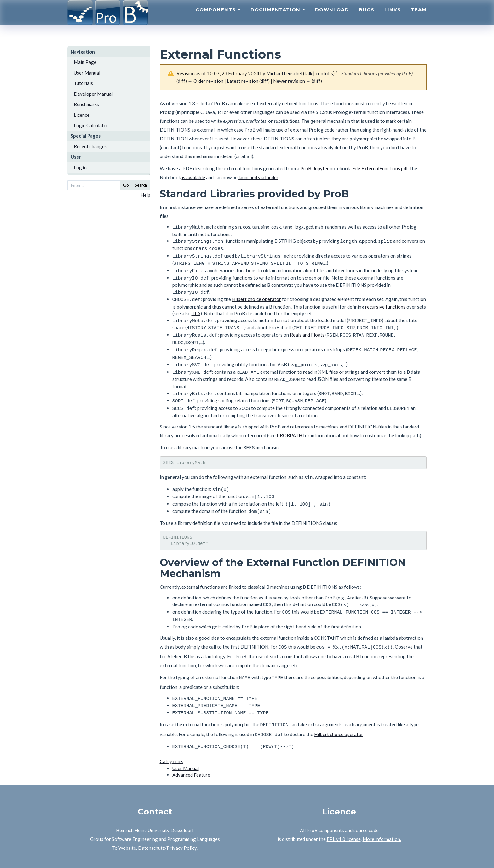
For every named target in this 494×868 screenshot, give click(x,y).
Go (126, 185)
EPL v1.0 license (344, 813)
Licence (82, 115)
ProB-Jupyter (315, 168)
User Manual (87, 73)
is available (193, 177)
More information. (382, 813)
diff (181, 81)
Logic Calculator (91, 125)
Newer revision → (292, 81)
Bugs (367, 17)
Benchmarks (86, 104)
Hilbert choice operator (256, 294)
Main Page (85, 62)
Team (419, 17)
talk (308, 73)
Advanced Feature (191, 749)
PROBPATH (289, 422)
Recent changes (90, 146)
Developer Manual (93, 94)
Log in (80, 167)
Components (218, 17)
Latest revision (243, 81)
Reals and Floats (307, 328)
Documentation (278, 17)
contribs (324, 73)
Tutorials (83, 83)
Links (393, 17)
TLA (196, 308)
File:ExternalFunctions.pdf (380, 168)
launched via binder (258, 177)
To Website (124, 822)
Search (141, 185)
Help (145, 195)
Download (332, 17)
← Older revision (206, 81)
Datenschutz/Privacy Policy (167, 822)
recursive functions (385, 301)
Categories (172, 735)
